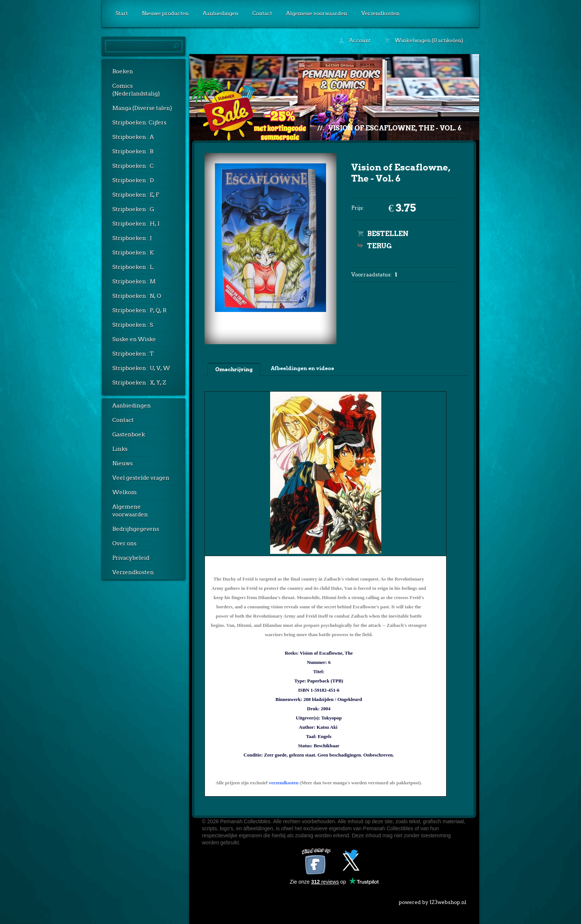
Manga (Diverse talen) (142, 108)
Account (355, 40)
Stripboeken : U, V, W (141, 368)
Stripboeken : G (133, 209)
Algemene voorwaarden (317, 13)
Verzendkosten (380, 13)
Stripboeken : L (133, 267)
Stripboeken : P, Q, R (140, 310)
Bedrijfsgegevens (136, 529)
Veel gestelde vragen (141, 478)
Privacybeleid (131, 558)
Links (120, 449)
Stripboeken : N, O (137, 296)
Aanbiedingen (220, 13)
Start (122, 13)
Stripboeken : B (133, 152)
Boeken (123, 72)
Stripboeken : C (133, 166)
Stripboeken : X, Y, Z (139, 383)
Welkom (124, 492)
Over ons (124, 544)
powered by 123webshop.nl (433, 901)
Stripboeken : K (133, 253)
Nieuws (122, 463)
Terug (379, 246)
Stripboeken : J (132, 238)
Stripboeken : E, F (136, 195)
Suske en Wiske (134, 339)
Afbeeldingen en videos (303, 368)
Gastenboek (129, 435)
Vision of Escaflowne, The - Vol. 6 (395, 128)
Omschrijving (234, 369)
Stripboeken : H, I (136, 224)
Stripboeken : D (133, 180)
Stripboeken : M (134, 282)
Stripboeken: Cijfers (139, 123)
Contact (262, 13)
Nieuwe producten (165, 13)
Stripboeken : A (133, 137)
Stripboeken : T (133, 354)
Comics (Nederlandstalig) (136, 90)
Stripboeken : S (133, 325)
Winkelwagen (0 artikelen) (424, 40)
